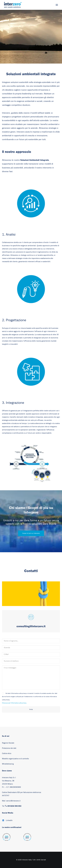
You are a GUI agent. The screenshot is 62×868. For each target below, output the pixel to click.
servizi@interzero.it (13, 801)
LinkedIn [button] (9, 820)
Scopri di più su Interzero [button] (31, 533)
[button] (57, 5)
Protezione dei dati (9, 748)
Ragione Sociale (8, 743)
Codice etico (7, 753)
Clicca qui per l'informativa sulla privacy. (14, 703)
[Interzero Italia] (13, 5)
